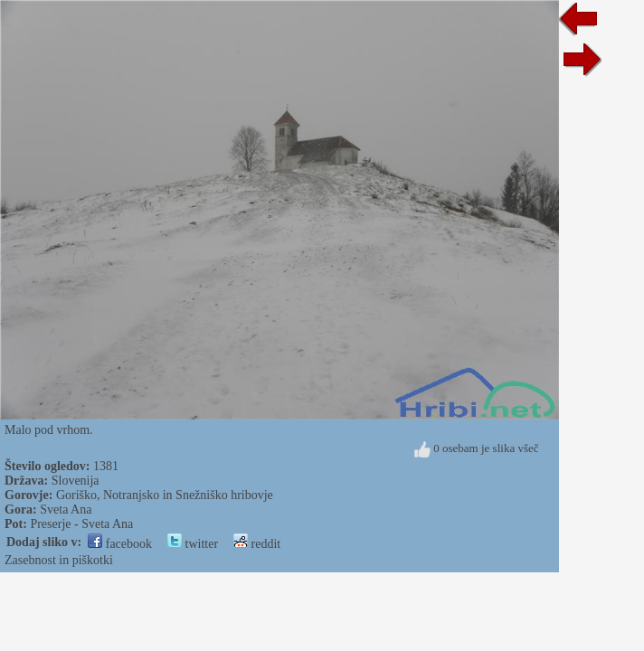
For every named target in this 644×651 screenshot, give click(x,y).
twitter (193, 544)
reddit (257, 544)
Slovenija (76, 481)
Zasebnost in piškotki (59, 560)
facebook (120, 544)
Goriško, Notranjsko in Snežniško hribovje (165, 495)
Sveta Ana (66, 509)
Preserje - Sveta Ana (81, 524)
